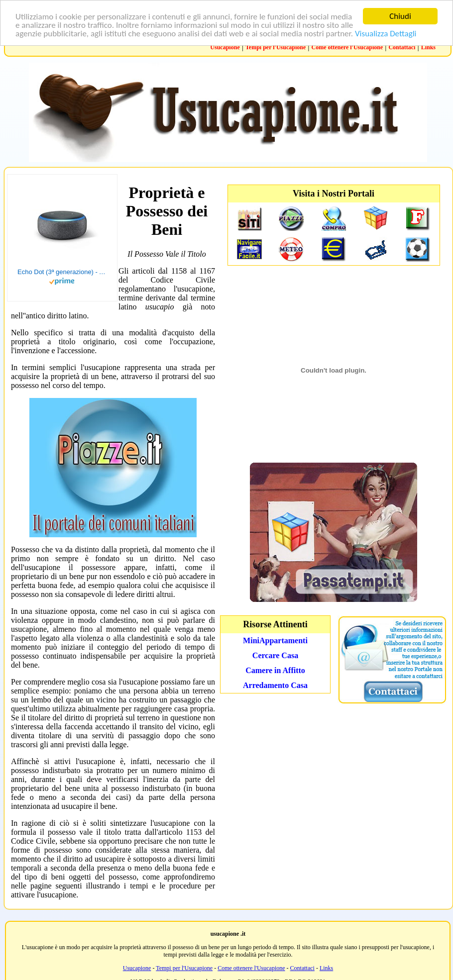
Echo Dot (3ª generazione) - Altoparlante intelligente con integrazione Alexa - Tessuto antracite (62, 272)
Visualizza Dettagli (386, 34)
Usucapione (225, 47)
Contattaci (402, 47)
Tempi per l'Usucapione (276, 47)
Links (428, 47)
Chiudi (400, 16)
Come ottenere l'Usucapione (347, 47)
